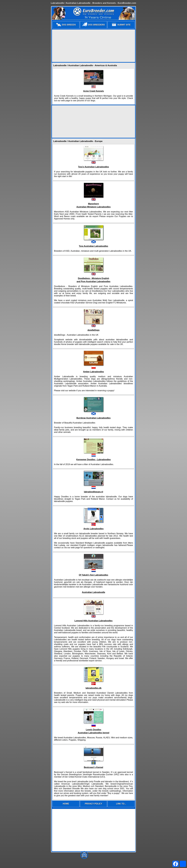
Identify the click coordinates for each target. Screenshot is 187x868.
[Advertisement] (94, 46)
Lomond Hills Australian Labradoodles (94, 621)
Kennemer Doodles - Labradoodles (94, 460)
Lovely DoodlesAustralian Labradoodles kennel (94, 731)
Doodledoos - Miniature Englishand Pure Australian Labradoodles (94, 280)
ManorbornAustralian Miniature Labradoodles (93, 205)
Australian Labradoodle (94, 592)
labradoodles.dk (94, 688)
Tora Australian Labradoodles (94, 246)
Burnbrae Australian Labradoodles (94, 418)
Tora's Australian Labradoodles (94, 167)
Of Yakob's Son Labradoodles (94, 575)
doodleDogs (94, 330)
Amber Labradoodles (94, 372)
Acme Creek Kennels (93, 91)
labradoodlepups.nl (94, 492)
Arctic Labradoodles (94, 529)
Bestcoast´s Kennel (94, 767)
